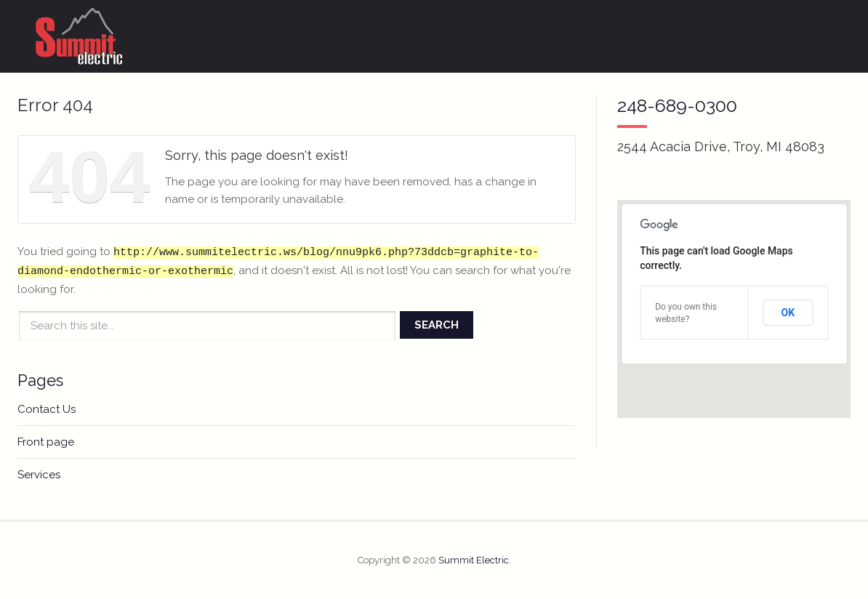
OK (788, 313)
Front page (46, 442)
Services (39, 475)
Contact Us (47, 409)
